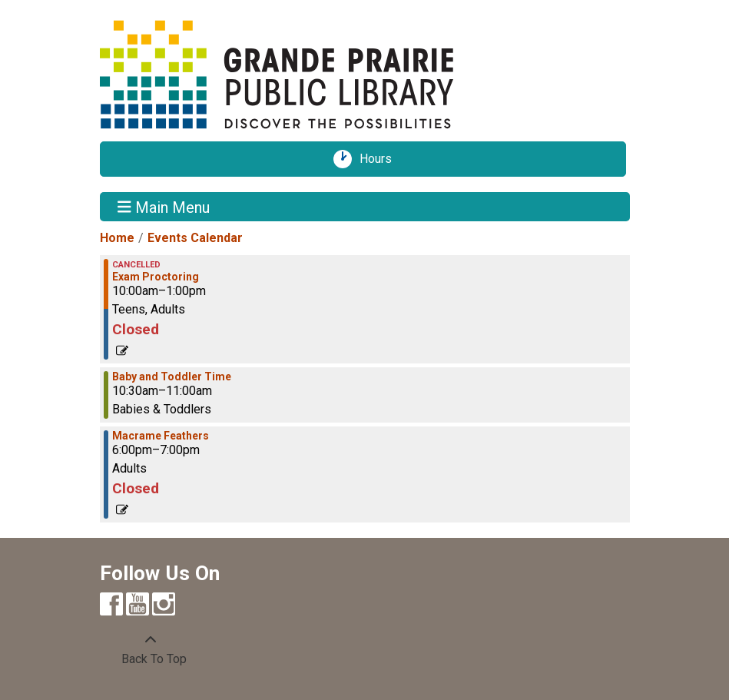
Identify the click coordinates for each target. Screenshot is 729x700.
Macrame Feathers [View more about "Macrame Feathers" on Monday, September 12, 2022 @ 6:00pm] (161, 436)
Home (117, 238)
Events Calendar (195, 238)
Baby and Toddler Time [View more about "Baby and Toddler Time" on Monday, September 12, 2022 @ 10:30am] (172, 377)
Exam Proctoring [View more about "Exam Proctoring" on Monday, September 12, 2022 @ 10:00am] (156, 277)
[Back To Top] (151, 650)
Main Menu (164, 207)
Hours (381, 159)
